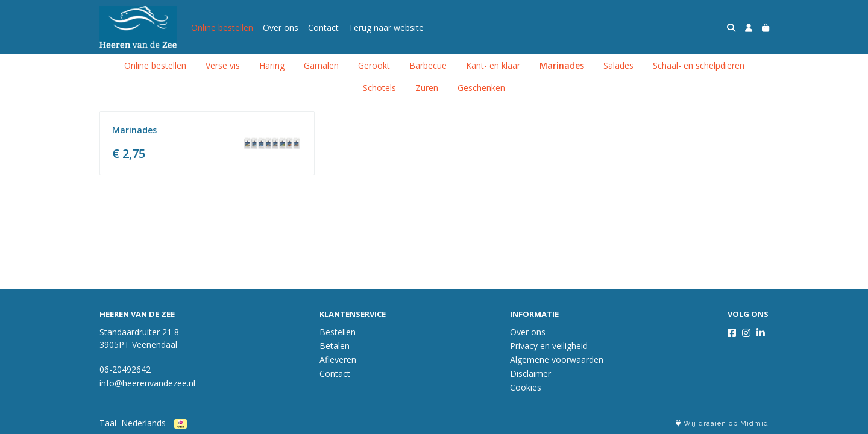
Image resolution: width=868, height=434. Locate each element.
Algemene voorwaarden (557, 360)
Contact (323, 27)
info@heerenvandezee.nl (147, 383)
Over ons (281, 27)
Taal (108, 423)
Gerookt (374, 65)
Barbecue (428, 65)
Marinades (562, 65)
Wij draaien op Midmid (722, 423)
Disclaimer (530, 373)
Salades (618, 65)
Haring (272, 65)
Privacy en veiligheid (549, 346)
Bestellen (338, 332)
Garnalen (321, 65)
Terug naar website (386, 27)
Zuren (427, 88)
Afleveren (338, 360)
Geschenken (481, 88)
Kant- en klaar (493, 65)
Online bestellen (222, 27)
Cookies (526, 387)
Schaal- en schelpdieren (699, 65)
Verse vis (223, 65)
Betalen (335, 346)
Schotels (379, 88)
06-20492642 (125, 369)
